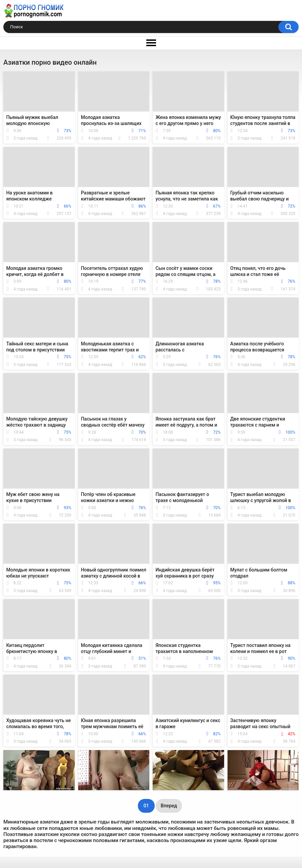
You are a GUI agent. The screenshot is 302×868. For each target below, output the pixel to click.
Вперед (169, 806)
